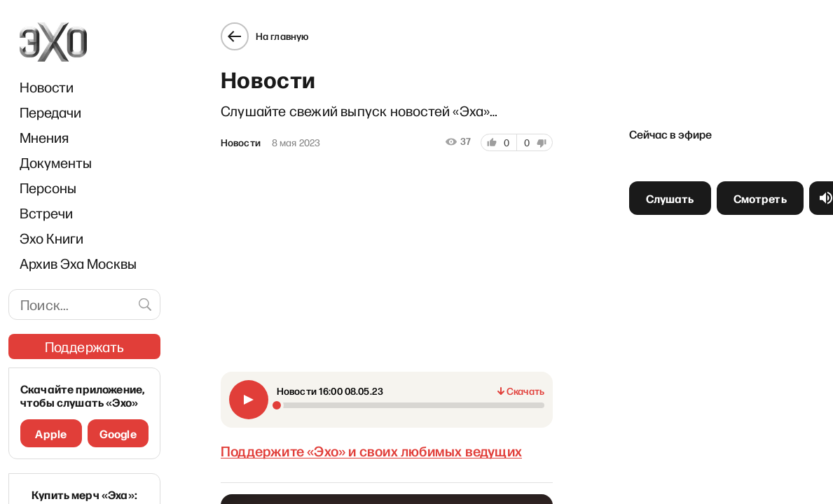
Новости (47, 87)
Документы (56, 162)
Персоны (48, 188)
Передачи (50, 112)
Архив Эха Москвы (78, 263)
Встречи (46, 213)
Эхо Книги (51, 238)
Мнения (44, 137)
